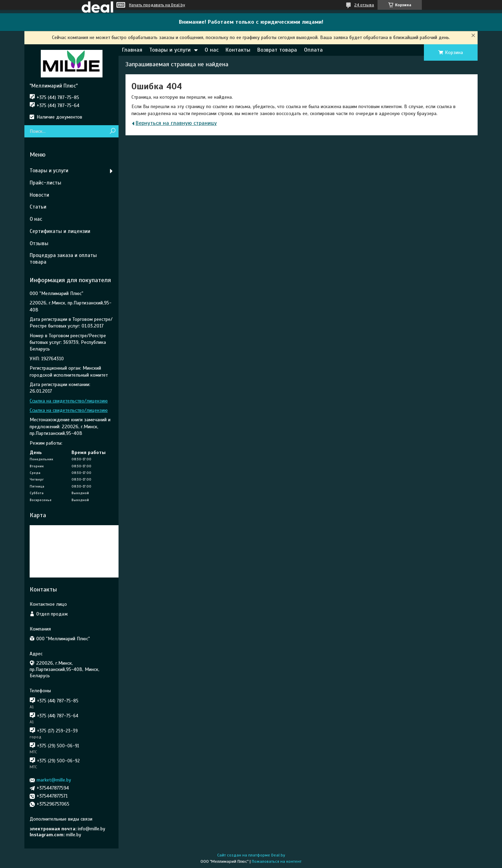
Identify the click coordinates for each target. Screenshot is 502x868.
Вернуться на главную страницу (176, 123)
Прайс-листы (45, 183)
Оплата (313, 50)
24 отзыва (364, 5)
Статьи (38, 207)
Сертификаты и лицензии (60, 231)
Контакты (238, 50)
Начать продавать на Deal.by (157, 5)
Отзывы (39, 243)
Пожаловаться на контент (277, 861)
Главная (132, 50)
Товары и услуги (170, 50)
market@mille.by (54, 780)
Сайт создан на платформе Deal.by (251, 855)
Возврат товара (277, 50)
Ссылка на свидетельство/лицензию (69, 401)
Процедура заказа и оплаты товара (63, 259)
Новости (39, 195)
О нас (212, 50)
